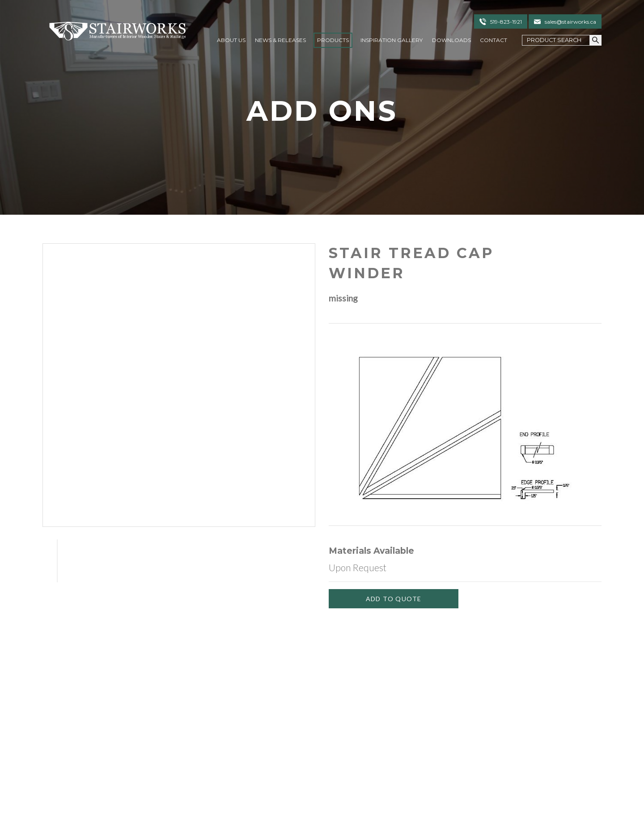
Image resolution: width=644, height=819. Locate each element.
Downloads (451, 40)
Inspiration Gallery (392, 40)
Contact (494, 40)
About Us (231, 40)
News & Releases (280, 40)
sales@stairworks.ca (570, 22)
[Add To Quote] (394, 599)
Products (333, 40)
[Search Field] (556, 40)
